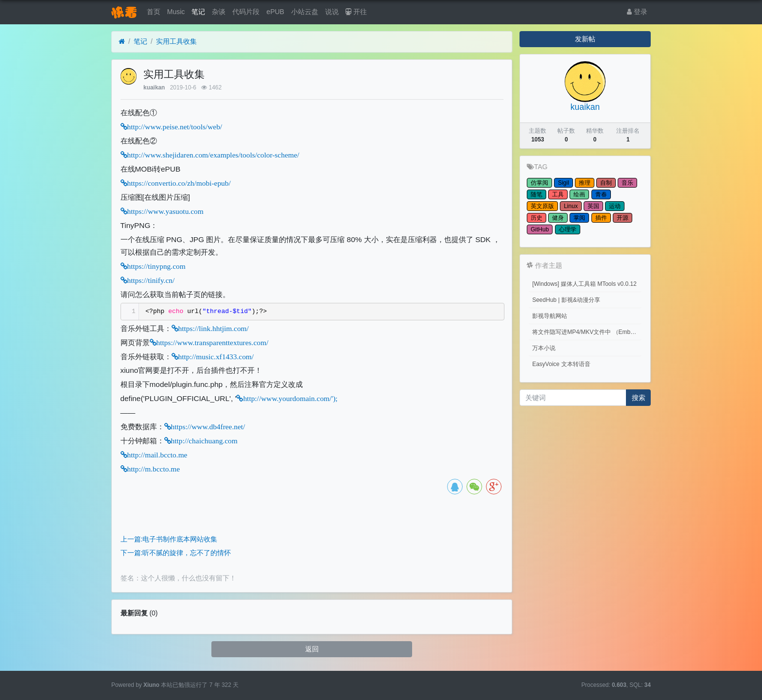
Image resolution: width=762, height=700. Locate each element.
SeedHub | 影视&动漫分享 (566, 300)
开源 (623, 218)
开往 (356, 12)
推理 (585, 183)
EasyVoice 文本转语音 (561, 364)
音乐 (627, 183)
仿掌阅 (539, 183)
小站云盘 (305, 12)
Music (176, 12)
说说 (332, 12)
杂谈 (219, 12)
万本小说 (544, 348)
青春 (601, 194)
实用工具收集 (176, 41)
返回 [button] (312, 649)
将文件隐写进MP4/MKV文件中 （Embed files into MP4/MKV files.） (587, 332)
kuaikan (154, 87)
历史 (537, 218)
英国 (593, 206)
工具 (558, 194)
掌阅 (579, 218)
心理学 (568, 229)
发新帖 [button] (585, 39)
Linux (571, 206)
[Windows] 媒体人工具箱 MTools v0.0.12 (584, 284)
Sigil (563, 183)
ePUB (275, 12)
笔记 (198, 12)
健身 (558, 218)
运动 (615, 206)
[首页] (122, 42)
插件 (601, 218)
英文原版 (542, 206)
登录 (637, 12)
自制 (606, 183)
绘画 (579, 194)
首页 (154, 12)
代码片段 (246, 12)
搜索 (639, 398)
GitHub (540, 229)
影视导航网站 (550, 316)
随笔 (537, 194)
